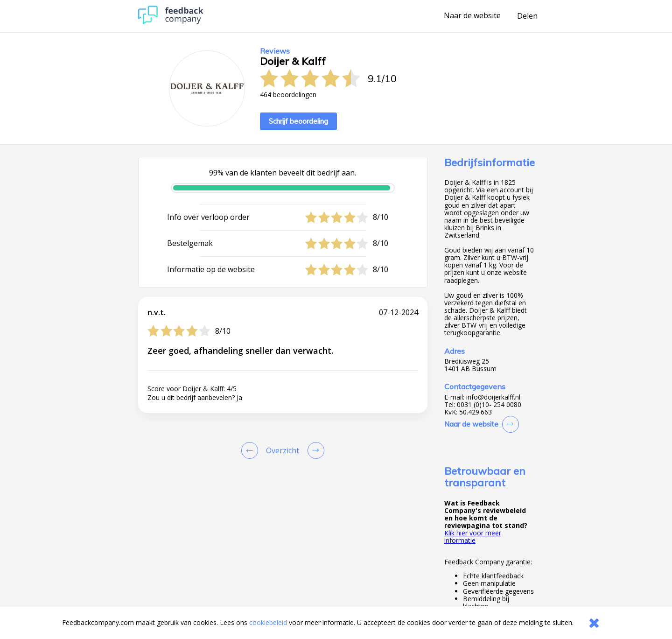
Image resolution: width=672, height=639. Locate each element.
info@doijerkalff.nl (493, 397)
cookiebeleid (268, 622)
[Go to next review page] (314, 450)
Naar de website (472, 16)
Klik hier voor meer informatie (473, 537)
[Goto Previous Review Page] (252, 450)
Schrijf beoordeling (298, 121)
